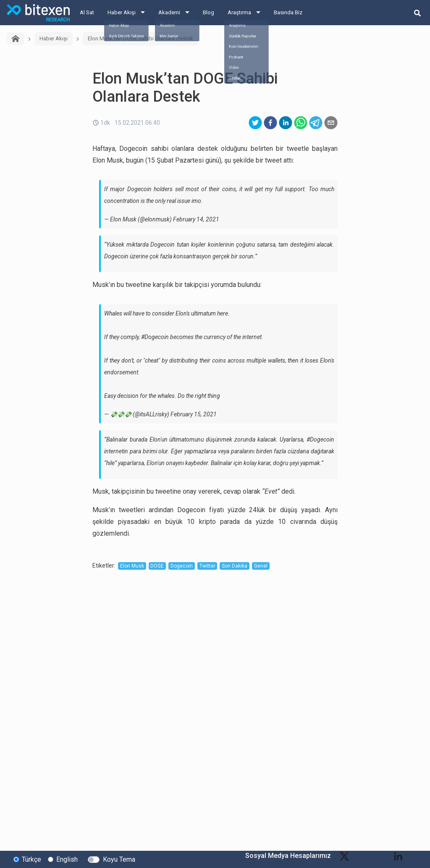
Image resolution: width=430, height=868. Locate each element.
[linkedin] (286, 123)
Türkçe (31, 859)
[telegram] (316, 123)
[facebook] (270, 123)
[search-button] (417, 13)
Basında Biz (288, 12)
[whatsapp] (301, 123)
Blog (208, 12)
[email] (331, 123)
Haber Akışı (122, 12)
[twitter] (255, 123)
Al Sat (87, 12)
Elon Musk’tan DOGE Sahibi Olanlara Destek (140, 38)
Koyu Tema (119, 859)
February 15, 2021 (194, 414)
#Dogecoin (155, 337)
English (67, 859)
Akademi (169, 12)
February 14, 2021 (196, 219)
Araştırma (239, 12)
